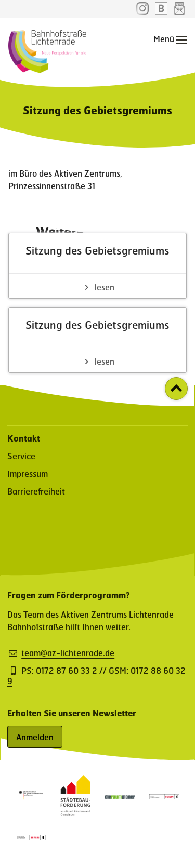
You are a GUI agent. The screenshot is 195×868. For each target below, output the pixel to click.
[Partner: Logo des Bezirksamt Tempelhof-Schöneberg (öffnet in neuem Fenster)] (164, 796)
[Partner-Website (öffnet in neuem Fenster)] (75, 812)
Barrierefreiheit (36, 491)
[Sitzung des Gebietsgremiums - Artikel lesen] (97, 266)
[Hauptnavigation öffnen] (181, 40)
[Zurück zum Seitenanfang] (176, 389)
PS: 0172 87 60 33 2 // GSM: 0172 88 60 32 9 (96, 676)
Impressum (28, 473)
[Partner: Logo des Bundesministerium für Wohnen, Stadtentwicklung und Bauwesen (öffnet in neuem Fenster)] (31, 799)
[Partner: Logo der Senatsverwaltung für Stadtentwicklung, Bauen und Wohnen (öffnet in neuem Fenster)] (31, 837)
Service (21, 456)
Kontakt (24, 438)
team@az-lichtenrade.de (68, 653)
